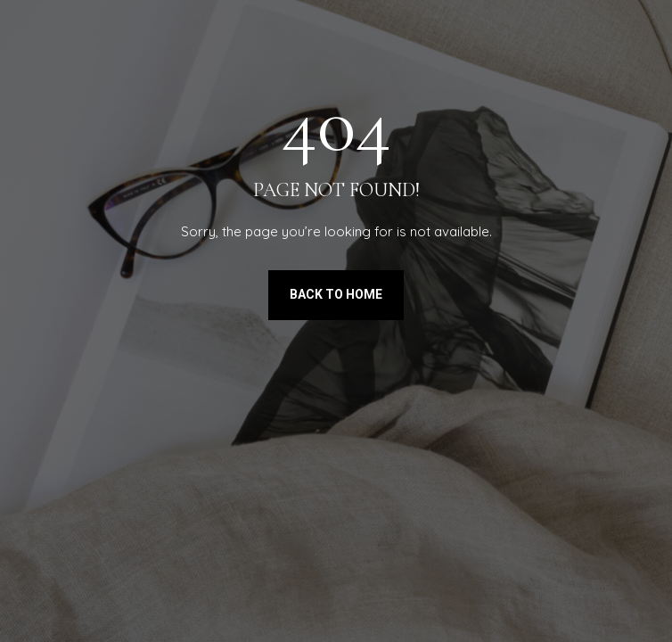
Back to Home (336, 294)
